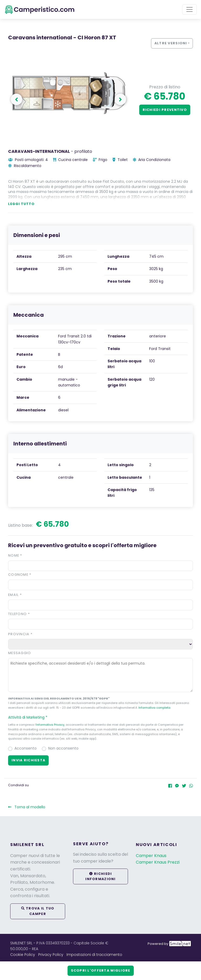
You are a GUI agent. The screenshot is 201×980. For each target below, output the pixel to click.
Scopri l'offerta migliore (101, 970)
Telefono (19, 614)
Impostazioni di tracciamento (94, 955)
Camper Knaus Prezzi (158, 862)
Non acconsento (63, 748)
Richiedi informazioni (100, 876)
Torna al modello (27, 807)
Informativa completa (154, 708)
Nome (15, 555)
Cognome (20, 575)
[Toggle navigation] (189, 9)
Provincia (20, 634)
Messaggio (20, 653)
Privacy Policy (51, 955)
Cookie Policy (23, 955)
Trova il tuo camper (38, 911)
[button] (100, 717)
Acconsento (26, 748)
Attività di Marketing (30, 717)
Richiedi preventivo (165, 110)
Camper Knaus (151, 856)
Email (15, 595)
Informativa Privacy (50, 725)
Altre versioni (171, 43)
